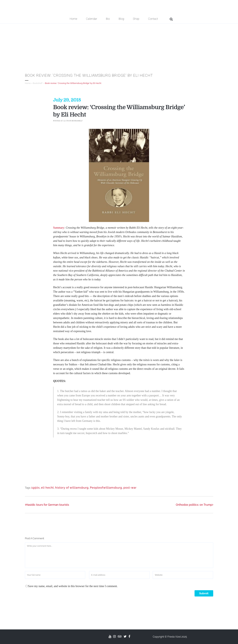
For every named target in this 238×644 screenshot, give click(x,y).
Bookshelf (38, 83)
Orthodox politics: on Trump (194, 505)
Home (28, 83)
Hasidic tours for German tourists (47, 505)
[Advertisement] (119, 47)
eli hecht (48, 488)
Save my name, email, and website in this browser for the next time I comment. (73, 586)
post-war (130, 488)
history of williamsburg (72, 488)
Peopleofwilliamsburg (106, 488)
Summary (59, 228)
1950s (36, 488)
